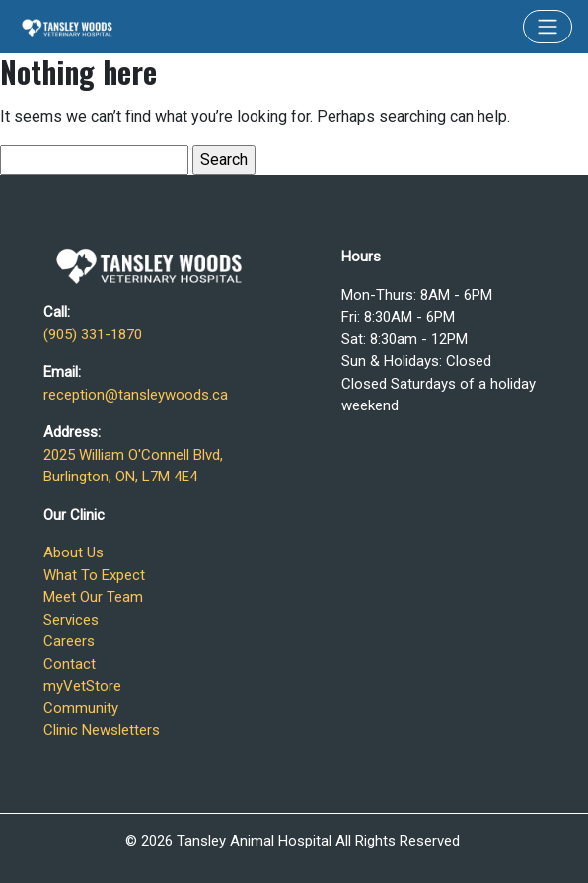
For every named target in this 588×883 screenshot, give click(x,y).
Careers (69, 641)
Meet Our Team (93, 597)
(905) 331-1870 (93, 334)
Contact (70, 664)
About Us (73, 552)
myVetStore (82, 686)
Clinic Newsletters (102, 730)
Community (81, 708)
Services (71, 620)
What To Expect (94, 575)
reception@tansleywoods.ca (136, 395)
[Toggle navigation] (548, 27)
